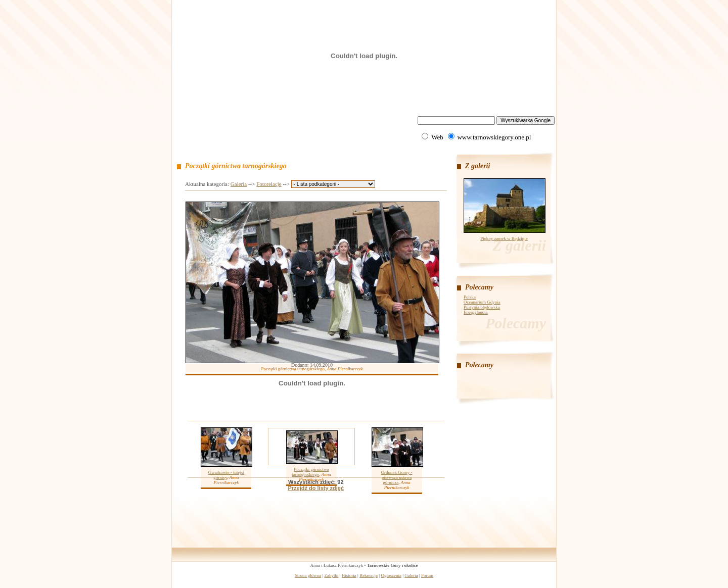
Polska (470, 297)
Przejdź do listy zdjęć (316, 488)
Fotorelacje (269, 184)
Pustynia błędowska (482, 307)
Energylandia (476, 312)
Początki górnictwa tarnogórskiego (310, 472)
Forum (427, 575)
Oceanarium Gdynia (482, 302)
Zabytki (332, 575)
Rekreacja (369, 575)
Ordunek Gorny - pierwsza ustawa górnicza (397, 477)
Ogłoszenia (391, 575)
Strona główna (308, 575)
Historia (349, 575)
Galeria (239, 184)
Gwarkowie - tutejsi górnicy (226, 475)
